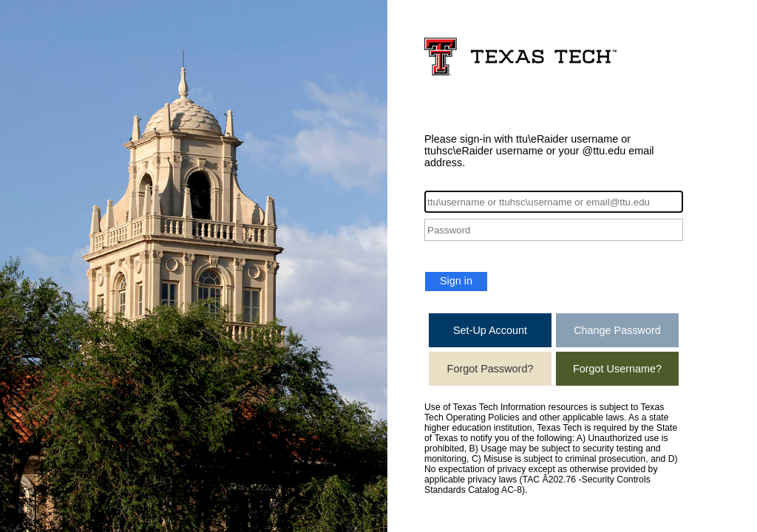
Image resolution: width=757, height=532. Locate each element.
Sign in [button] (456, 281)
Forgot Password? (490, 369)
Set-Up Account (490, 330)
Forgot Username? (617, 369)
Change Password (617, 330)
